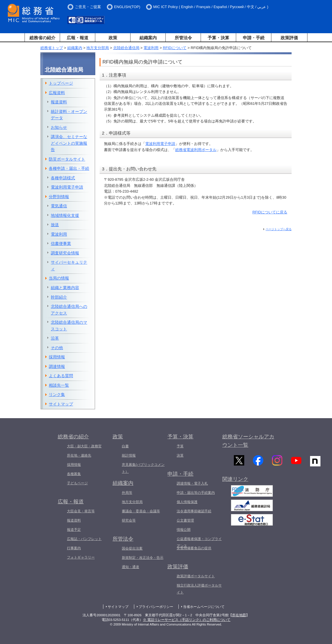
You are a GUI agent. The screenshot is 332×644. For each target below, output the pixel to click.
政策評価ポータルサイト (196, 576)
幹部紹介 (59, 297)
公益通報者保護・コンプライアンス (199, 542)
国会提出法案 (132, 548)
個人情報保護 (187, 502)
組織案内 (148, 38)
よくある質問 (61, 376)
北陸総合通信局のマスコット (69, 326)
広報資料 (57, 93)
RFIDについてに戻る (270, 212)
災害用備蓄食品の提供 (194, 548)
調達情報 (57, 366)
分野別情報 (59, 197)
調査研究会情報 (65, 253)
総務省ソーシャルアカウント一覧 (248, 441)
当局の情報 (59, 278)
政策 (113, 38)
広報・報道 (78, 38)
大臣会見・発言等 (81, 511)
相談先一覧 (59, 385)
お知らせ (59, 127)
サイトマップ (61, 404)
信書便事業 (61, 243)
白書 (125, 446)
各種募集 (74, 474)
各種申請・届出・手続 (69, 168)
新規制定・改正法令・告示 (143, 558)
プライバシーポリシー (156, 607)
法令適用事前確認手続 (194, 511)
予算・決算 (218, 38)
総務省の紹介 (42, 38)
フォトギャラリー (81, 557)
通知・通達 (130, 567)
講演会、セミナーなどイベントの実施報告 (69, 143)
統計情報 (129, 455)
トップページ (61, 83)
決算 (180, 455)
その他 (57, 348)
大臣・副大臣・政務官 (84, 446)
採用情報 (57, 357)
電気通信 (59, 206)
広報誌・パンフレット (84, 539)
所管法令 (183, 38)
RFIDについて (175, 48)
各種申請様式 (63, 178)
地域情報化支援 (65, 215)
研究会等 (129, 520)
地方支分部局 (98, 48)
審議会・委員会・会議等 (141, 511)
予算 (180, 446)
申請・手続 (254, 38)
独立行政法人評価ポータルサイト (199, 589)
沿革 (55, 338)
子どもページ (77, 483)
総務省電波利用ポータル (196, 150)
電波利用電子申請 (160, 144)
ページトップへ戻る (279, 229)
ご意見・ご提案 (88, 7)
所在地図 (239, 615)
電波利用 (151, 48)
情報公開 (184, 530)
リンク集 (57, 394)
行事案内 (74, 548)
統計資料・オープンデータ (69, 115)
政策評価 (289, 38)
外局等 (127, 493)
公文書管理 (185, 520)
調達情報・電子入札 (192, 483)
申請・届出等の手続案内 (196, 493)
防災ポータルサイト (67, 159)
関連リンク (235, 482)
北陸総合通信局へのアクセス (69, 310)
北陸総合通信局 (126, 48)
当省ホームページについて (204, 607)
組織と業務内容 (65, 288)
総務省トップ (52, 48)
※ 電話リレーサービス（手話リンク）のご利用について (187, 620)
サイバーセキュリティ (69, 266)
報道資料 (59, 102)
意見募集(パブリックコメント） (143, 468)
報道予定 (74, 530)
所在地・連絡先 (79, 455)
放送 (55, 225)
